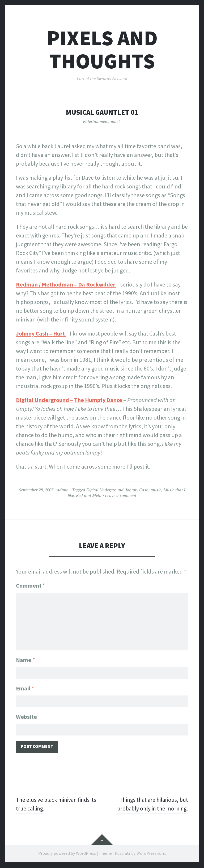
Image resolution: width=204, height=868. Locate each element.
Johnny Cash (137, 490)
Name (25, 659)
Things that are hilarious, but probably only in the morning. (152, 805)
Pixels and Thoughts (102, 50)
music (116, 121)
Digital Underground (105, 490)
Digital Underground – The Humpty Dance (70, 400)
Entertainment (96, 121)
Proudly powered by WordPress (67, 854)
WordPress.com (151, 854)
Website (26, 717)
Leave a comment (121, 495)
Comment (30, 585)
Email (25, 688)
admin (63, 490)
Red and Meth (89, 495)
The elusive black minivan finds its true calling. (58, 805)
